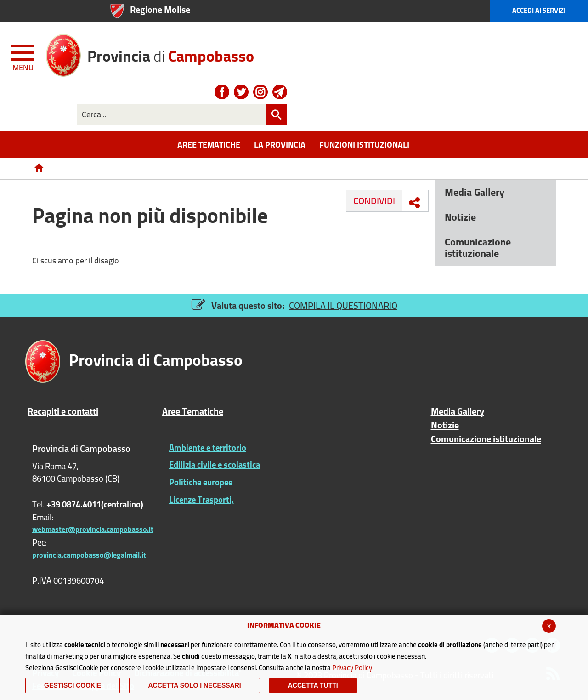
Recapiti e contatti (63, 411)
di (171, 53)
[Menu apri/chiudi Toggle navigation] (24, 56)
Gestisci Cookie (73, 685)
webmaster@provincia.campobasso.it (93, 529)
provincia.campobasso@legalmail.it (89, 555)
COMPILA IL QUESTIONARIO (343, 305)
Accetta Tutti (313, 685)
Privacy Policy (352, 668)
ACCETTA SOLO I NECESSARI (194, 685)
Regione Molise (160, 9)
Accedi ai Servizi (539, 10)
